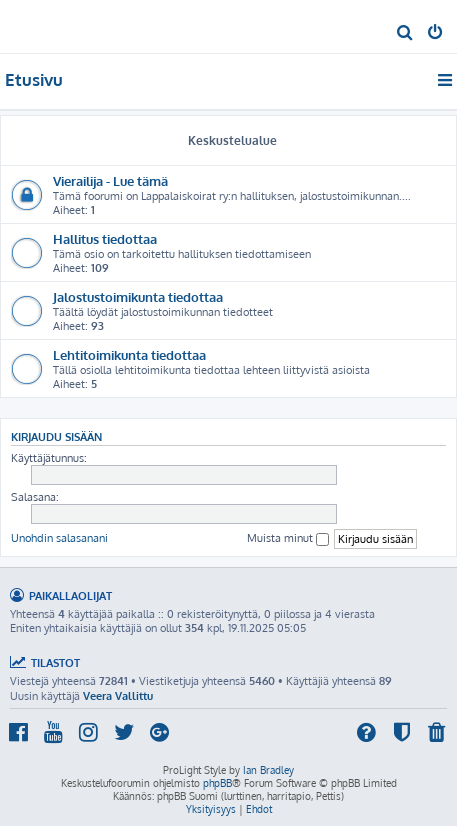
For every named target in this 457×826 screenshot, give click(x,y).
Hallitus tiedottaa (105, 238)
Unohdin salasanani (59, 538)
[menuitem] (405, 34)
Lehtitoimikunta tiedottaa (129, 354)
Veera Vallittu (118, 696)
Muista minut (288, 538)
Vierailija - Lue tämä (110, 180)
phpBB (217, 783)
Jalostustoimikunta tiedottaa (138, 296)
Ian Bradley (268, 770)
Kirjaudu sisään (56, 436)
